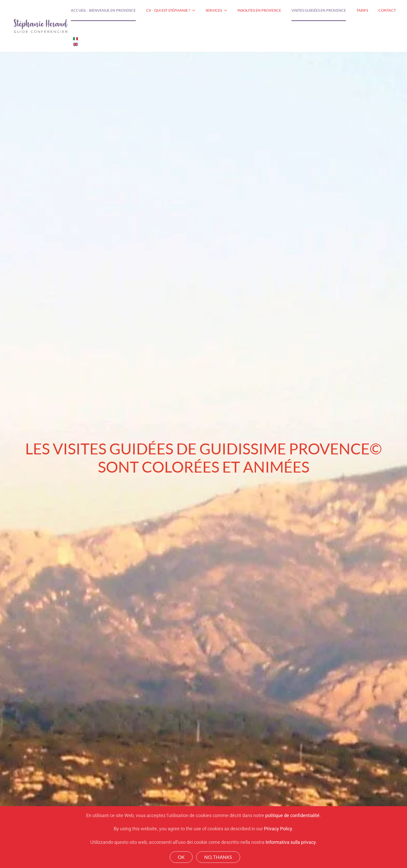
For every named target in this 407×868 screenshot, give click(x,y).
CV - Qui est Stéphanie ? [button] (171, 10)
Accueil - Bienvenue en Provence (103, 10)
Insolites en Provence (259, 10)
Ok (181, 857)
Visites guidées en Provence (319, 10)
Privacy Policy (278, 829)
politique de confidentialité (292, 815)
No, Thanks (218, 857)
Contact (387, 10)
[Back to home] (41, 26)
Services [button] (216, 10)
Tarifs (362, 10)
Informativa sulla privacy (291, 842)
